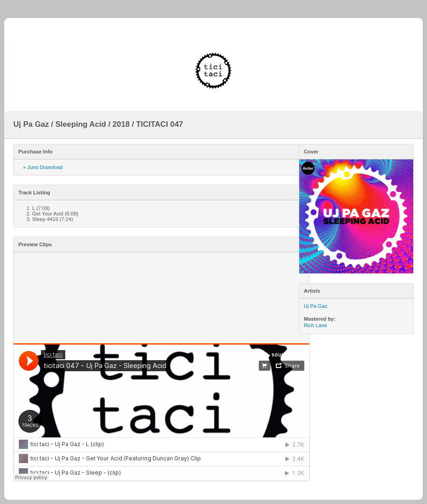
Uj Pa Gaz (316, 306)
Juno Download (45, 167)
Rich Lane (315, 325)
